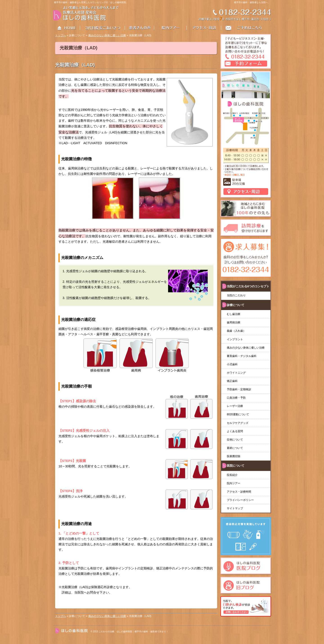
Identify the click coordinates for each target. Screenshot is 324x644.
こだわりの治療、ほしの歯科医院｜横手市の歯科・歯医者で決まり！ (133, 631)
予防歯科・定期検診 (239, 389)
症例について (235, 440)
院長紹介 (232, 475)
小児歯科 (232, 364)
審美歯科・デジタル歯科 (242, 356)
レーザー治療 (235, 406)
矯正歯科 (232, 381)
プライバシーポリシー (240, 500)
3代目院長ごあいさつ (103, 28)
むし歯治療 (234, 314)
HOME (67, 28)
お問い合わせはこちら (246, 28)
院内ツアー (234, 483)
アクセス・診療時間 (239, 492)
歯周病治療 (234, 322)
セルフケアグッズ (238, 423)
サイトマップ (235, 508)
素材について (235, 448)
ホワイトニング (236, 373)
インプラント (235, 339)
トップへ (61, 35)
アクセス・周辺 (204, 28)
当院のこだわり (236, 295)
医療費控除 (234, 456)
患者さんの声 (142, 28)
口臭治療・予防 (236, 398)
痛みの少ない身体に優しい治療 (107, 35)
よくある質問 (235, 431)
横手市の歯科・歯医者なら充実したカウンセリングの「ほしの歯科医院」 (91, 2)
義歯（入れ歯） (238, 331)
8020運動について (238, 414)
